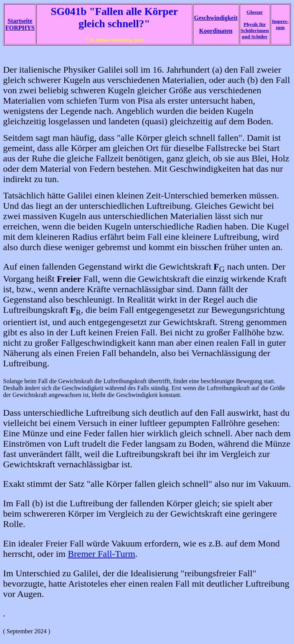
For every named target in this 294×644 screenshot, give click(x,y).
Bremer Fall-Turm (101, 554)
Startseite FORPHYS (20, 24)
